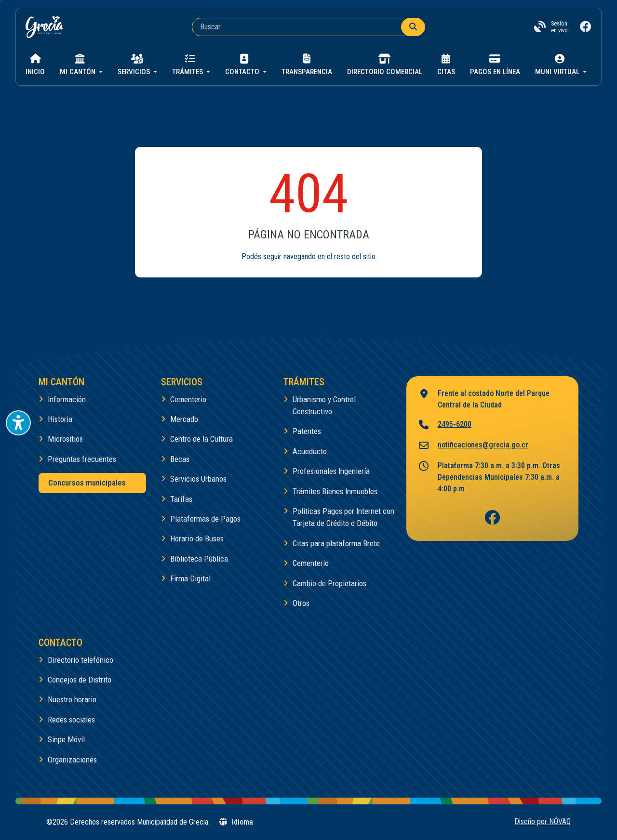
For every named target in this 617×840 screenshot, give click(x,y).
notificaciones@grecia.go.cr (473, 446)
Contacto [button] (243, 65)
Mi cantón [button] (79, 65)
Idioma (236, 822)
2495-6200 (445, 425)
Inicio (35, 65)
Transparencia (307, 65)
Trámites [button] (188, 65)
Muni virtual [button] (558, 65)
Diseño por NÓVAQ (543, 821)
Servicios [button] (135, 65)
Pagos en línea (495, 65)
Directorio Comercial (385, 65)
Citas (446, 65)
